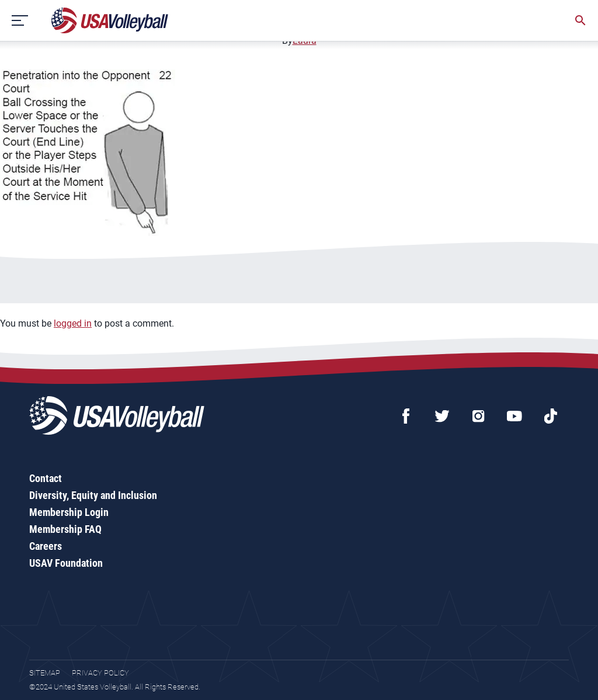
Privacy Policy (100, 673)
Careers (46, 546)
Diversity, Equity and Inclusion (93, 495)
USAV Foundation (66, 563)
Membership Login (69, 512)
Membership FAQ (65, 529)
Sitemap (45, 673)
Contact (46, 478)
